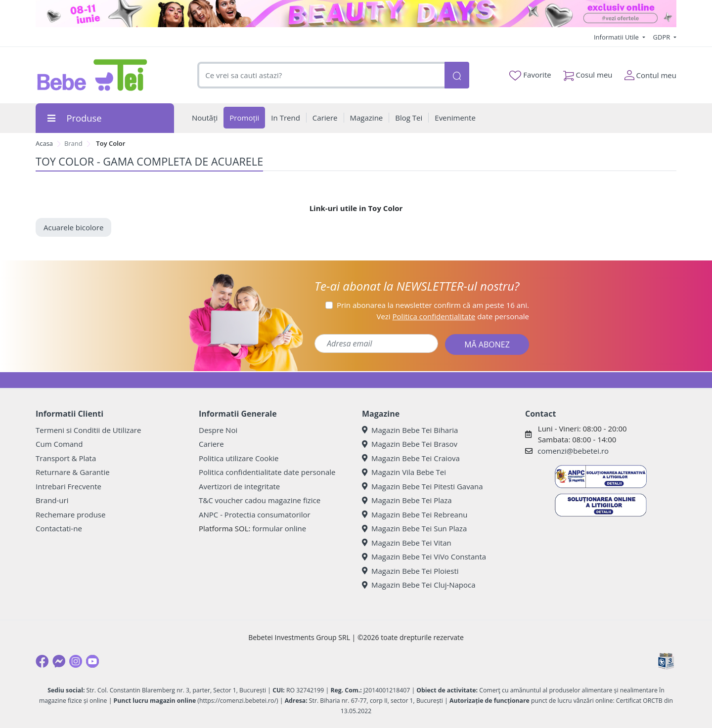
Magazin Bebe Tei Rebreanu (415, 514)
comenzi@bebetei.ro (573, 451)
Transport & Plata (66, 458)
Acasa (44, 143)
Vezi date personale (453, 316)
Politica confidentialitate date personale (267, 472)
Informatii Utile (617, 37)
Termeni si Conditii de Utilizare (88, 430)
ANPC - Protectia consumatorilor (255, 514)
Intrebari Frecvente (68, 486)
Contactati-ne (59, 528)
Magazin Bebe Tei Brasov (410, 444)
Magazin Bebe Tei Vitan (407, 543)
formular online (279, 528)
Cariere (211, 444)
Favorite (530, 75)
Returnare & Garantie (73, 472)
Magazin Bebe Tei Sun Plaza (414, 528)
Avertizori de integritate (239, 486)
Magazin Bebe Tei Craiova (411, 458)
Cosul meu (588, 73)
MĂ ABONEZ (487, 344)
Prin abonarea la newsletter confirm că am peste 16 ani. (433, 305)
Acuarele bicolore (73, 227)
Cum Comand (59, 444)
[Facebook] (42, 661)
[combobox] (321, 75)
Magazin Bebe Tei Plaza (407, 500)
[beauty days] (356, 14)
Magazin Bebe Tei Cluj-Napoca (419, 585)
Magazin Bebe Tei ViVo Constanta (424, 557)
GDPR (663, 37)
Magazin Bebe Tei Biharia (410, 430)
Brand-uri (52, 500)
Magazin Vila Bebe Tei (404, 472)
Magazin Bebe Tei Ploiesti (410, 571)
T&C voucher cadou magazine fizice (260, 500)
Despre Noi (218, 430)
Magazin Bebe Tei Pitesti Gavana (423, 486)
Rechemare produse (70, 514)
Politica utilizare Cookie (239, 458)
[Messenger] (59, 661)
